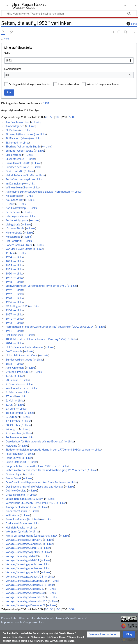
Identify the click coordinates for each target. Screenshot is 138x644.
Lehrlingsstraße (15, 216)
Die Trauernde (14, 351)
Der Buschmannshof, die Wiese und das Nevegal (34, 486)
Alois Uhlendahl (15, 368)
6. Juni (9, 405)
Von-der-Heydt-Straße (19, 249)
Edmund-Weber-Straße (19, 151)
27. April (11, 396)
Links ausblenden (68, 84)
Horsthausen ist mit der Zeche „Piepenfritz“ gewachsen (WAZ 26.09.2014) (50, 327)
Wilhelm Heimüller (17, 187)
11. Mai (10, 253)
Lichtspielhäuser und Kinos (22, 355)
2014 (9, 343)
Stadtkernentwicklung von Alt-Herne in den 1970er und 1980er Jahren (48, 449)
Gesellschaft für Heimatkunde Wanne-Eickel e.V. (34, 441)
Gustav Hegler (14, 474)
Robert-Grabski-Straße (19, 245)
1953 (9, 269)
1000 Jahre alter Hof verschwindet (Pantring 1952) (36, 339)
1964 (9, 257)
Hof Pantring (13, 241)
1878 (9, 364)
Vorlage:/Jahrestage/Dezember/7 (25, 605)
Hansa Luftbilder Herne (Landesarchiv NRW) (32, 535)
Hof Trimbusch (14, 335)
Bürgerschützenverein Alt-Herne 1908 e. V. (31, 466)
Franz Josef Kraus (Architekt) (23, 519)
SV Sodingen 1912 (17, 306)
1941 (9, 318)
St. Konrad (12, 142)
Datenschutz (9, 618)
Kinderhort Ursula (16, 511)
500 (71, 117)
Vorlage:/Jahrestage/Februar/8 (24, 540)
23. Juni (10, 408)
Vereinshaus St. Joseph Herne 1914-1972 (30, 503)
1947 (9, 278)
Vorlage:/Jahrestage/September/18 (27, 581)
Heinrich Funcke (15, 527)
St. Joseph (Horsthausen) (20, 134)
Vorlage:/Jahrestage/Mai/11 (22, 560)
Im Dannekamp (15, 183)
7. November (13, 433)
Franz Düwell (13, 458)
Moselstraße (13, 237)
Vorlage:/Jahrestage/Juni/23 (22, 572)
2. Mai (9, 400)
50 (52, 117)
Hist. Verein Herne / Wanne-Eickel (29, 6)
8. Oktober (12, 417)
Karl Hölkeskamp (16, 208)
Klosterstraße (14, 196)
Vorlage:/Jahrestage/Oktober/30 (25, 593)
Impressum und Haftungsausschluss (22, 622)
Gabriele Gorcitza (16, 490)
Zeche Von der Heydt (18, 179)
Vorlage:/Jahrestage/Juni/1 (22, 564)
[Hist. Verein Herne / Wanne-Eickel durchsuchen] (69, 13)
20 (47, 117)
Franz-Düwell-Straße (18, 163)
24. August (12, 429)
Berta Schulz (13, 212)
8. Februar (12, 392)
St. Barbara (12, 130)
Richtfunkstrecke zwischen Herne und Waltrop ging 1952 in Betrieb (46, 470)
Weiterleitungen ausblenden (103, 84)
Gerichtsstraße (14, 171)
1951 (9, 331)
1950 (9, 273)
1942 (9, 323)
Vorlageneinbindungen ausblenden (30, 84)
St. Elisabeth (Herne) (18, 138)
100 (58, 117)
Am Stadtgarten (15, 126)
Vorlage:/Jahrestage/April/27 (23, 552)
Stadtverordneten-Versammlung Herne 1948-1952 (36, 286)
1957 (9, 314)
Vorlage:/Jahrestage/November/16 (26, 601)
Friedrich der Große (17, 167)
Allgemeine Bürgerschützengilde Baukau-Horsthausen (38, 191)
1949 (9, 290)
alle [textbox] (7, 75)
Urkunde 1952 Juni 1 (18, 372)
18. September (14, 413)
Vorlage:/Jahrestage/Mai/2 (22, 556)
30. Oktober (13, 425)
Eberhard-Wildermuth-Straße (23, 146)
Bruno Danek (13, 478)
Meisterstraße (14, 232)
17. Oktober (13, 421)
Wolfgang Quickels (17, 531)
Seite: (8, 53)
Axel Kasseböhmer (17, 523)
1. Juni (9, 376)
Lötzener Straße (15, 228)
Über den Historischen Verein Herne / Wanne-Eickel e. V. (53, 618)
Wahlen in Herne (16, 388)
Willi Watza (12, 515)
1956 (9, 302)
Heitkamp (11, 446)
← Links (36, 122)
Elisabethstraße (15, 159)
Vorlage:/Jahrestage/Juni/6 (22, 568)
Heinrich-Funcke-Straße (20, 175)
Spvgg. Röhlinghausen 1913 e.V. (25, 499)
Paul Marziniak (14, 454)
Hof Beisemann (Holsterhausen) (24, 347)
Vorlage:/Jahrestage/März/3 (22, 548)
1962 (9, 294)
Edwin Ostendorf (16, 462)
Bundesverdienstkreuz (19, 359)
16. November (14, 437)
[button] (103, 634)
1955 (9, 265)
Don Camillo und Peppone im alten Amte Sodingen (36, 482)
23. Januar (12, 380)
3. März (10, 204)
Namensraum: (13, 69)
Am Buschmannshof (18, 122)
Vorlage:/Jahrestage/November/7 (26, 597)
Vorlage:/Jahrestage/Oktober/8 (24, 585)
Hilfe (131, 24)
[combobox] (69, 61)
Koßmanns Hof (14, 200)
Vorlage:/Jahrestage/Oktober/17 (25, 589)
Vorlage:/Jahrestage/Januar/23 (24, 544)
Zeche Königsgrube (17, 220)
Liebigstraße (13, 224)
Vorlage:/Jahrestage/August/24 (24, 576)
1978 (9, 298)
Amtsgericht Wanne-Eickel (21, 507)
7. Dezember (13, 384)
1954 (9, 310)
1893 (9, 261)
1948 (9, 282)
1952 (7, 39)
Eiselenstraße (14, 155)
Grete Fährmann (15, 495)
